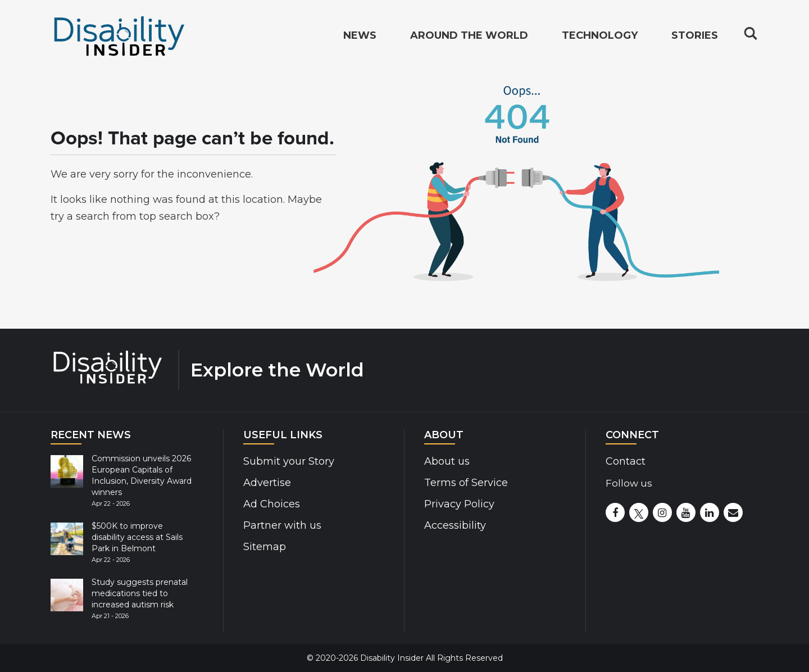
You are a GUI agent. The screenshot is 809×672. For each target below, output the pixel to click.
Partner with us (282, 525)
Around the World (469, 37)
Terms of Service (466, 483)
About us (447, 461)
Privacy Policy (459, 504)
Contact (626, 461)
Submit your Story (289, 461)
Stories (695, 37)
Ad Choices (272, 504)
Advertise (267, 483)
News (360, 37)
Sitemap (265, 547)
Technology (600, 37)
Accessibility (455, 525)
